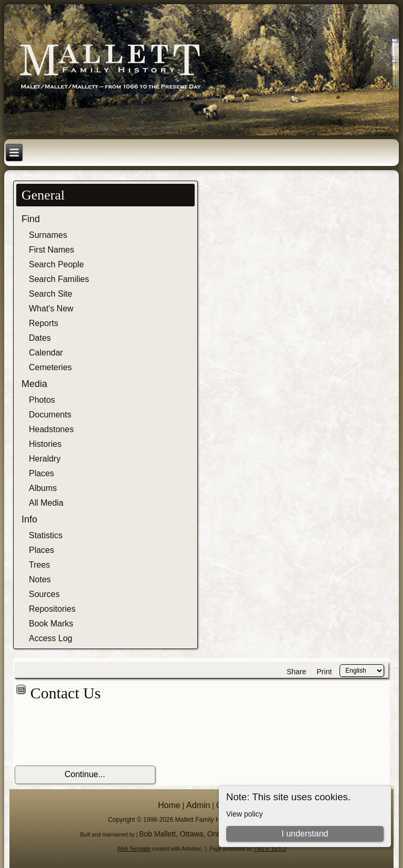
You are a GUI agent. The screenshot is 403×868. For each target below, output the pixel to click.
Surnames (48, 235)
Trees (39, 565)
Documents (50, 415)
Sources (44, 594)
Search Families (59, 279)
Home (169, 805)
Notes (40, 579)
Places (41, 473)
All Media (46, 503)
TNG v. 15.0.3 (270, 849)
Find (31, 219)
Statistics (46, 535)
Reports (44, 323)
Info (29, 519)
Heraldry (45, 459)
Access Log (51, 638)
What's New (51, 308)
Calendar (46, 353)
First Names (51, 250)
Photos (42, 400)
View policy (245, 814)
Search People (56, 264)
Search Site (51, 294)
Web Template (134, 849)
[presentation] (94, 734)
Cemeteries (50, 367)
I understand (305, 834)
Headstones (51, 429)
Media (34, 384)
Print (325, 672)
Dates (40, 338)
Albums (43, 488)
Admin (198, 805)
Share (296, 672)
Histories (45, 444)
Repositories (52, 609)
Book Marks (51, 624)
